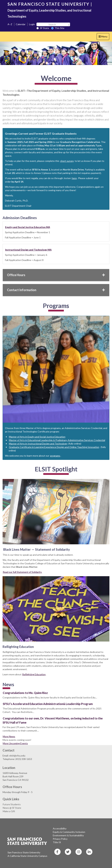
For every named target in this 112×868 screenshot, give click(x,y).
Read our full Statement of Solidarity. (22, 572)
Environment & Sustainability (68, 835)
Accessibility (60, 828)
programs (55, 456)
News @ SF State (12, 808)
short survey (67, 161)
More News (9, 736)
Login (32, 24)
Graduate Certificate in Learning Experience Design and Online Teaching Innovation (54, 447)
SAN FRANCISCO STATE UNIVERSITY (48, 4)
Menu (104, 37)
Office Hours (56, 275)
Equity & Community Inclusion (69, 832)
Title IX (57, 842)
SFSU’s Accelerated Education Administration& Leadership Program (48, 704)
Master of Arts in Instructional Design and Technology (38, 444)
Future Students (12, 804)
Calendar (21, 24)
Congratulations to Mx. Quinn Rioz (25, 693)
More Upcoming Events (15, 743)
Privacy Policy (60, 839)
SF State (43, 28)
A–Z (10, 24)
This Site (58, 28)
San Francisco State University (24, 852)
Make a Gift (9, 811)
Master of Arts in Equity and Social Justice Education (37, 437)
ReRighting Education (34, 674)
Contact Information (56, 290)
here (74, 178)
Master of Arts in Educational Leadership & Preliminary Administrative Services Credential (57, 440)
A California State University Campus (27, 856)
